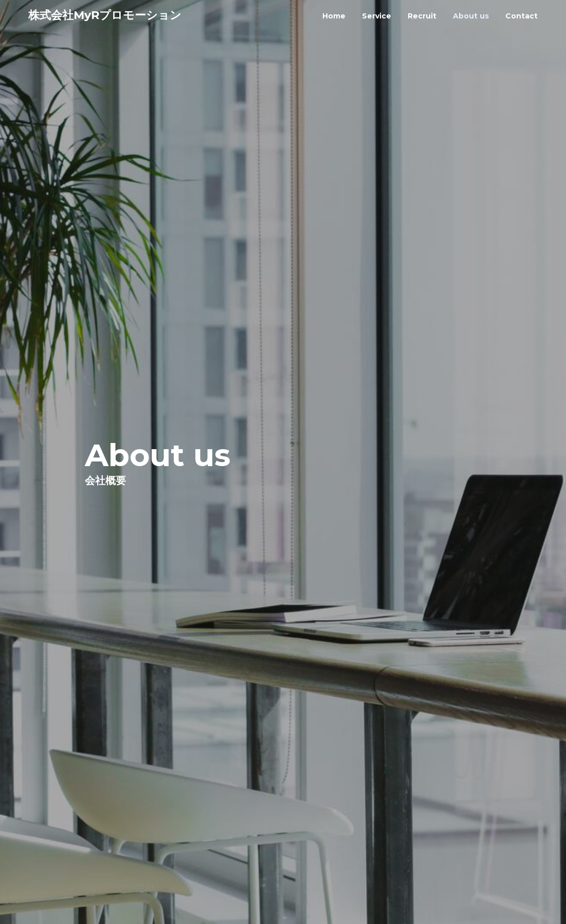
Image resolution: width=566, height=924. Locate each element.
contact (522, 16)
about (471, 16)
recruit (422, 16)
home (334, 16)
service (377, 16)
